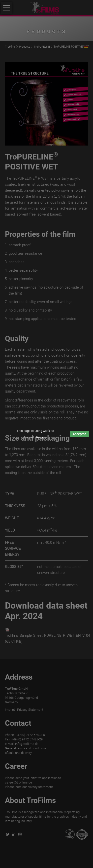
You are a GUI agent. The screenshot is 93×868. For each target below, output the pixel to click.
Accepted (79, 434)
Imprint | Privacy (35, 437)
